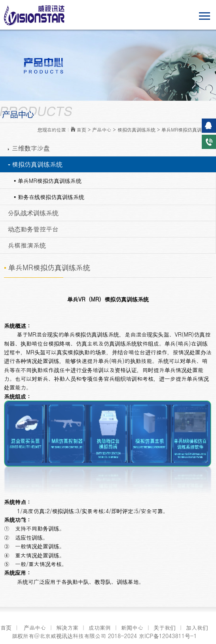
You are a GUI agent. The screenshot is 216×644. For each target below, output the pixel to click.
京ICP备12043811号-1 (168, 636)
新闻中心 (132, 627)
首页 (6, 627)
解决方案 (67, 627)
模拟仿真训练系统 (35, 164)
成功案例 (100, 627)
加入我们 (197, 627)
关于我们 (165, 627)
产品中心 (35, 627)
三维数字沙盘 (29, 148)
